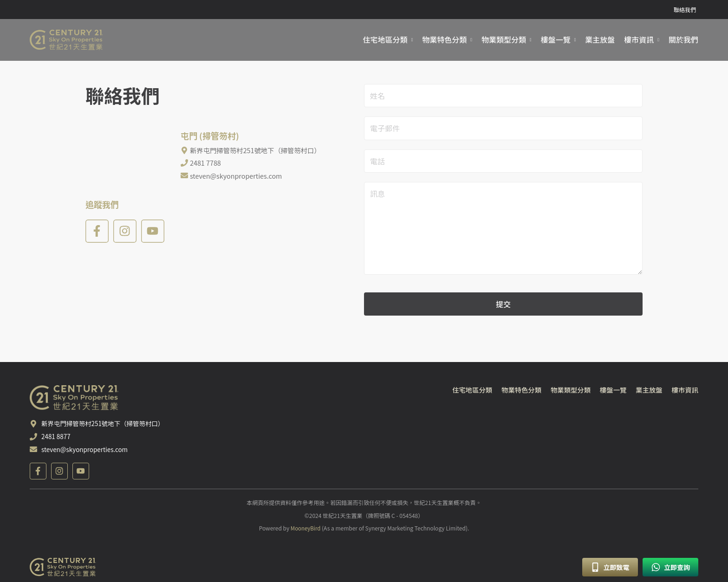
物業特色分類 (444, 40)
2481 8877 (56, 440)
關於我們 (683, 40)
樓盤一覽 (556, 40)
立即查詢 (670, 567)
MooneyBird (305, 531)
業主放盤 (600, 40)
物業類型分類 (504, 40)
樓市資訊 (639, 40)
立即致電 (610, 567)
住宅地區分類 (385, 40)
